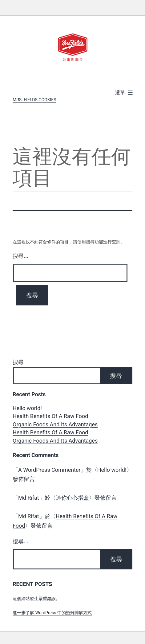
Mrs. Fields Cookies (34, 100)
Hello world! (27, 408)
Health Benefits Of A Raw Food (50, 416)
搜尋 (18, 362)
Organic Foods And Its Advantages (55, 424)
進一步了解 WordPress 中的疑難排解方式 (52, 613)
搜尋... (20, 256)
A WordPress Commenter (49, 470)
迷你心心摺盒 (72, 498)
